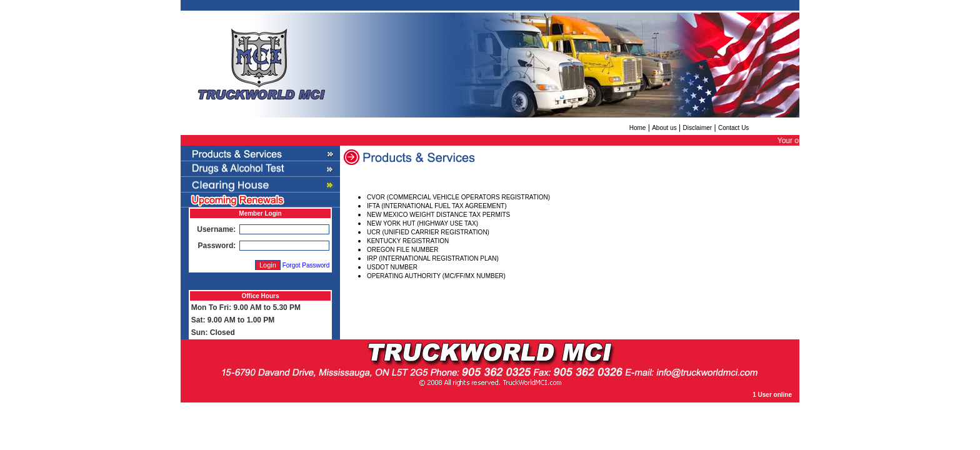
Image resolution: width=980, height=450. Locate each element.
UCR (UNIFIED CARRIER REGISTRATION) (428, 232)
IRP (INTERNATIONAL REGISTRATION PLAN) (433, 258)
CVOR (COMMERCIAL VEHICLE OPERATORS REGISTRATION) (458, 197)
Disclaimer (697, 128)
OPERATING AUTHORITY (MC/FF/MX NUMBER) (436, 276)
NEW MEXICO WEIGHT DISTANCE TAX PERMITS (438, 215)
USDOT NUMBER (392, 267)
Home (638, 128)
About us (664, 128)
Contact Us (733, 128)
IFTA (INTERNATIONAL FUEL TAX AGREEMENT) (437, 206)
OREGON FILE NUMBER (402, 250)
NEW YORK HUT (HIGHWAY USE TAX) (422, 223)
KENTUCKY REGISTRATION (408, 241)
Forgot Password (306, 265)
